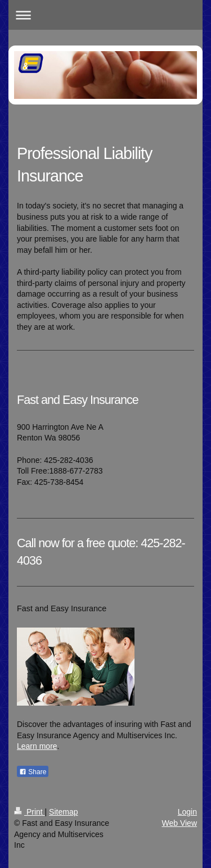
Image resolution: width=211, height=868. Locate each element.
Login (187, 812)
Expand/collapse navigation (105, 15)
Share (33, 772)
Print (30, 812)
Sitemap (63, 812)
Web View (179, 823)
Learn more (37, 746)
